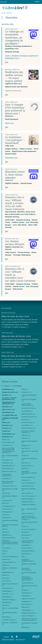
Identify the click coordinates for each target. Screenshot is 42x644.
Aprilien (6, 532)
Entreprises (7, 463)
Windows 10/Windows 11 (9, 569)
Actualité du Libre (9, 620)
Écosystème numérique (10, 521)
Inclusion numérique (10, 557)
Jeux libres (7, 548)
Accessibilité (27, 411)
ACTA (5, 551)
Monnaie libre (27, 548)
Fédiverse (6, 559)
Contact (6, 637)
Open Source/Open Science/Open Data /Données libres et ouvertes (8, 450)
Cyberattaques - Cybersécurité (28, 405)
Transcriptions (27, 583)
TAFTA (25, 526)
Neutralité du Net (29, 408)
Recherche (26, 392)
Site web (6, 578)
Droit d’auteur (8, 442)
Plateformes (27, 554)
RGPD (5, 503)
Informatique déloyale (10, 497)
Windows (26, 590)
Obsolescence (8, 588)
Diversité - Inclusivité (9, 623)
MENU (37, 2)
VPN (24, 557)
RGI (4, 554)
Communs (26, 480)
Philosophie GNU (9, 486)
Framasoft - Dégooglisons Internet (29, 473)
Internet (26, 420)
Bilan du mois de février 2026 (16, 336)
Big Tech (26, 448)
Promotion (7, 500)
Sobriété (6, 565)
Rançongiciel (7, 597)
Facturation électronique (27, 569)
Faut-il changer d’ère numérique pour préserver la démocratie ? (15, 109)
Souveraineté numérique (7, 475)
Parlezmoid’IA (28, 486)
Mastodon (6, 518)
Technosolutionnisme (9, 613)
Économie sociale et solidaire (28, 432)
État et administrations (10, 456)
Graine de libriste (28, 616)
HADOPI (26, 469)
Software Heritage (9, 600)
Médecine (26, 627)
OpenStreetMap (28, 499)
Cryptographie (27, 610)
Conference (7, 445)
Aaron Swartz (27, 604)
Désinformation (28, 414)
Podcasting (7, 617)
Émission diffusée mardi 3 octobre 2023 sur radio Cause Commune (15, 203)
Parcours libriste (28, 483)
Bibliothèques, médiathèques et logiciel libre (27, 578)
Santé (5, 529)
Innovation (7, 460)
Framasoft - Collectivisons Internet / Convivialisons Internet (10, 543)
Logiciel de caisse (28, 599)
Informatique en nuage (10, 490)
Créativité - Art (8, 594)
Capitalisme (26, 545)
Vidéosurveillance (9, 562)
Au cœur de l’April (29, 529)
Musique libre (27, 466)
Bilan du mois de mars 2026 (15, 316)
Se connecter (20, 640)
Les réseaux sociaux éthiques (15, 243)
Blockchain (7, 602)
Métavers (26, 607)
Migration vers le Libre (29, 586)
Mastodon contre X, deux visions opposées (15, 175)
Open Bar (26, 463)
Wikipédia (26, 445)
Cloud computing (9, 538)
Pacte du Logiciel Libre (29, 523)
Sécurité (6, 605)
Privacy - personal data (10, 609)
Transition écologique (29, 400)
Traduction (26, 596)
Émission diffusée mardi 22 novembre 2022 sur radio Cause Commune (20, 275)
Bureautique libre (28, 551)
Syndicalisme (27, 593)
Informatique (8, 469)
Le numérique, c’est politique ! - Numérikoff (15, 140)
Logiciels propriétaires (29, 396)
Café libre (26, 435)
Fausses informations (29, 573)
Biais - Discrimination (29, 510)
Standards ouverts (29, 417)
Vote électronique (29, 496)
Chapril (25, 456)
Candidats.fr (27, 602)
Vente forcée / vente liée (30, 452)
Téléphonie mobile (29, 505)
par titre (7, 386)
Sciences (26, 438)
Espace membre (28, 513)
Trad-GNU (7, 581)
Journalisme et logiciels (29, 624)
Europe (6, 440)
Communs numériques (29, 459)
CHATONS (7, 479)
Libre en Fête (27, 493)
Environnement (28, 422)
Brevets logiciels (28, 477)
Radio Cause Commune (10, 585)
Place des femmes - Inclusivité (9, 482)
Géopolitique (7, 591)
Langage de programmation (28, 560)
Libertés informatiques (29, 442)
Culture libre (7, 509)
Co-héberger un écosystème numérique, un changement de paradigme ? (14, 38)
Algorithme (7, 535)
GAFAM (6, 493)
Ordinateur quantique (29, 565)
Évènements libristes (29, 490)
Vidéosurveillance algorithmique (27, 542)
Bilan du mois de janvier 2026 (16, 356)
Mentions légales (8, 640)
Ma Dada (26, 532)
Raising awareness (29, 613)
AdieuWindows (8, 572)
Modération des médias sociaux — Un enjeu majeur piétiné (14, 77)
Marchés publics (28, 428)
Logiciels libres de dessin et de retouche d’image (29, 518)
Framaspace (27, 535)
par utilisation (17, 386)
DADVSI (6, 575)
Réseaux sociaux (9, 471)
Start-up (25, 538)
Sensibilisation (8, 466)
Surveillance (27, 425)
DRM (25, 389)
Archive (6, 515)
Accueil (3, 13)
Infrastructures (28, 502)
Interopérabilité (9, 506)
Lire (7, 62)
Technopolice (8, 512)
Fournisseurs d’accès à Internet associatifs (29, 619)
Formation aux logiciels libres (10, 526)
